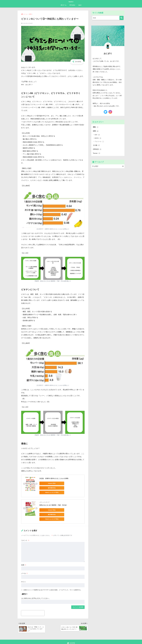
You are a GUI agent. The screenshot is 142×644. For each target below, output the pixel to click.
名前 (24, 556)
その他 (97, 145)
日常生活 (97, 149)
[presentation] (33, 605)
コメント (25, 532)
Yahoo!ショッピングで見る (48, 488)
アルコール (99, 142)
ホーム (63, 5)
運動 (96, 127)
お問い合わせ (71, 639)
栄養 (96, 131)
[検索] (121, 18)
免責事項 (79, 639)
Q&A (80, 5)
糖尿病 (98, 138)
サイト (24, 573)
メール (24, 565)
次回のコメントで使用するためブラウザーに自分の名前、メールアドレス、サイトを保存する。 (53, 581)
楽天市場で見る (65, 483)
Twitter (72, 5)
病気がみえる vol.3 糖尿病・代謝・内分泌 (53, 501)
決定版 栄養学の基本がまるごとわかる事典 (54, 478)
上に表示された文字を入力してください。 (36, 590)
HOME (71, 635)
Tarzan (97, 153)
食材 (97, 135)
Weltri (71, 1)
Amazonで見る (48, 483)
